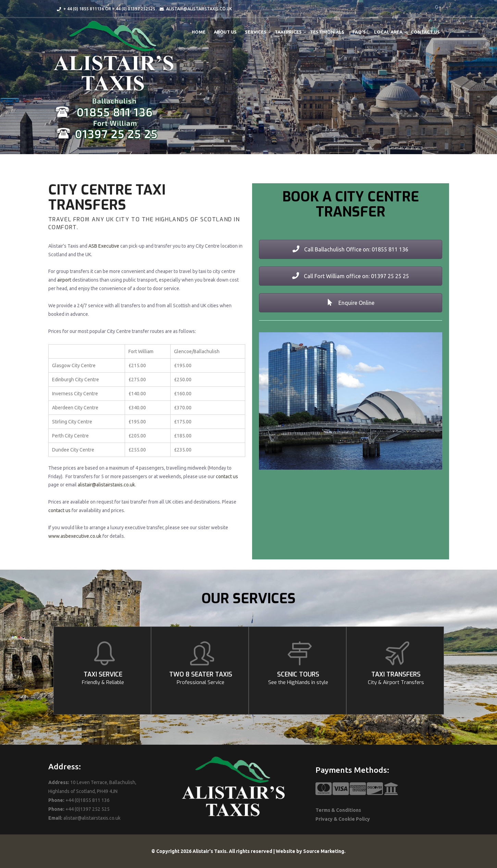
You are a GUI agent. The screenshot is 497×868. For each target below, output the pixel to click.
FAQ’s (359, 32)
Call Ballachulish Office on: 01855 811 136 (350, 249)
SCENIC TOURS (298, 678)
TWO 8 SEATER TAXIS (201, 678)
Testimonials (327, 32)
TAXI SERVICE (103, 678)
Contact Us (425, 32)
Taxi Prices (288, 32)
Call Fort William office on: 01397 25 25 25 (351, 276)
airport (64, 280)
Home (199, 32)
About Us (225, 32)
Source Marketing (324, 851)
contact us (227, 476)
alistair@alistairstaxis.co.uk (106, 485)
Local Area (388, 32)
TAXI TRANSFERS (396, 678)
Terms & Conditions (338, 810)
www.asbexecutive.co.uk (75, 536)
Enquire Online (351, 303)
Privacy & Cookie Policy (343, 819)
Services (256, 32)
